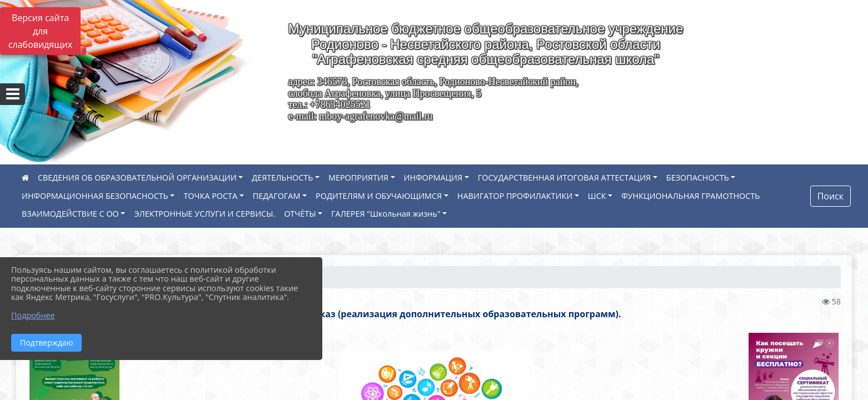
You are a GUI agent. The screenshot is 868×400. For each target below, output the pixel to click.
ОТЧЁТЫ (300, 214)
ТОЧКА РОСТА (210, 196)
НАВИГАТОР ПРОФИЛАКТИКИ (515, 196)
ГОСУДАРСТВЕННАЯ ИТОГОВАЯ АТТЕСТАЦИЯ (564, 177)
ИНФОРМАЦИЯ (433, 177)
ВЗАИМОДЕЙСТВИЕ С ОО (70, 214)
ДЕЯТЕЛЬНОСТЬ (282, 177)
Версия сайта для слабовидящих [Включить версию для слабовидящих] (40, 31)
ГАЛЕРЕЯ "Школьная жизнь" (386, 214)
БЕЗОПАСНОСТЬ (698, 177)
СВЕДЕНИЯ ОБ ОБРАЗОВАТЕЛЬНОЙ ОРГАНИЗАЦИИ (137, 177)
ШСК (597, 196)
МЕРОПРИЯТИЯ (358, 177)
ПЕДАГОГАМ (277, 196)
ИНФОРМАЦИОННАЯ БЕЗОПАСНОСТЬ (95, 196)
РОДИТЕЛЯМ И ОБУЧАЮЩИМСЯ (379, 196)
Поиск (830, 196)
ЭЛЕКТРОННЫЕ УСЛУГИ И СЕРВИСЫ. (204, 214)
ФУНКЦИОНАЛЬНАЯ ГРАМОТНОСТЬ (690, 196)
